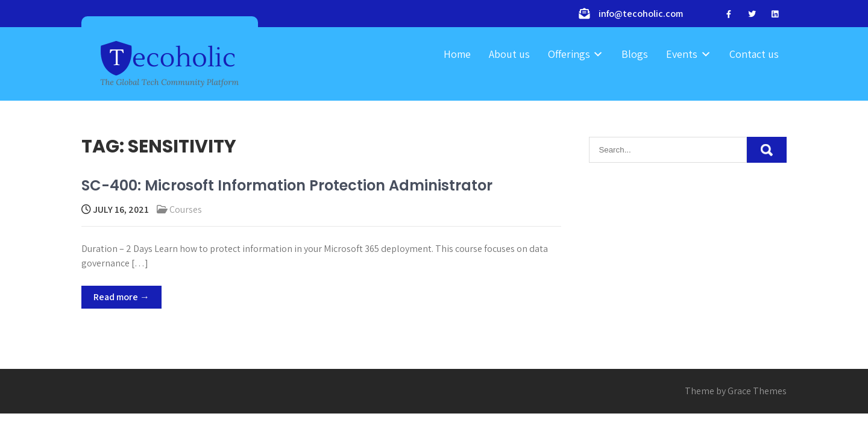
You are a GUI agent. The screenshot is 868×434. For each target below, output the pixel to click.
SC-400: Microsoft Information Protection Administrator (287, 185)
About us (509, 54)
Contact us (754, 54)
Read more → (121, 297)
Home (457, 54)
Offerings (569, 54)
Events (682, 54)
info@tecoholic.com (641, 14)
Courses (186, 209)
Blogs (635, 54)
